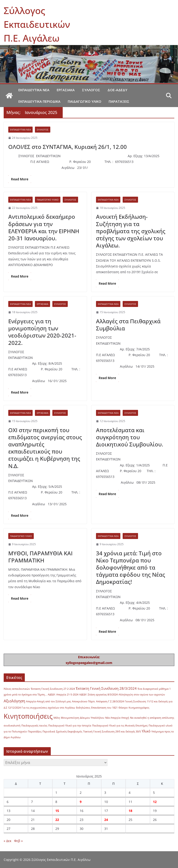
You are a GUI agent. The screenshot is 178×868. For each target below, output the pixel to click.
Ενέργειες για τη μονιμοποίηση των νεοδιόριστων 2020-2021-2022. (42, 332)
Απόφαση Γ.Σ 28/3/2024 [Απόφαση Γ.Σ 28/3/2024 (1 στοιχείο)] (110, 701)
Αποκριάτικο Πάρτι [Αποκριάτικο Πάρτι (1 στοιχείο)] (83, 701)
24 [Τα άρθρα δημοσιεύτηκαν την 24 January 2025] (106, 820)
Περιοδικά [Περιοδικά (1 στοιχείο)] (49, 732)
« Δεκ (7, 841)
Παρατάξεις (119, 101)
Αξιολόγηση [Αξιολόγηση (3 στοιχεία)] (14, 701)
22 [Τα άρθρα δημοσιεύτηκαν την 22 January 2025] (57, 820)
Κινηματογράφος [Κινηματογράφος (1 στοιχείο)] (139, 708)
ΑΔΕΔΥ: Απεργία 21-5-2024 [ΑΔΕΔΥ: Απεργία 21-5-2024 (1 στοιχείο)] (63, 695)
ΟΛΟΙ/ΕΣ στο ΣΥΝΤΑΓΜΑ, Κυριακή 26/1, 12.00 (68, 147)
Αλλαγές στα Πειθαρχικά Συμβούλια (128, 325)
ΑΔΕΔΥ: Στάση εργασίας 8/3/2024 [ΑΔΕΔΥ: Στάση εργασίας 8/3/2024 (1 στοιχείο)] (98, 695)
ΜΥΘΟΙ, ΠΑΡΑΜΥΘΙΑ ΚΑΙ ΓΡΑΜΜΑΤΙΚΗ (40, 557)
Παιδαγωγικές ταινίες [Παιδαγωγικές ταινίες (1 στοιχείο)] (34, 726)
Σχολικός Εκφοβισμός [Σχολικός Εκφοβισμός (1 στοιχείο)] (69, 732)
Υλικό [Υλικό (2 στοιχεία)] (146, 731)
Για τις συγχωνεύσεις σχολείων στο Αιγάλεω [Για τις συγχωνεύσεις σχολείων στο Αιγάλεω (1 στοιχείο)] (48, 708)
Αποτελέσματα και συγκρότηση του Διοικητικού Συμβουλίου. (130, 437)
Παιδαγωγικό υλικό (85, 101)
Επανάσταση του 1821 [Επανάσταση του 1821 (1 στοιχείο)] (104, 708)
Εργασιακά (66, 90)
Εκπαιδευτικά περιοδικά (39, 101)
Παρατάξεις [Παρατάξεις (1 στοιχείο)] (35, 732)
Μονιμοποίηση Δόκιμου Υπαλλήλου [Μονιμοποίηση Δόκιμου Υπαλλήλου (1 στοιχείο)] (83, 718)
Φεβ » (18, 841)
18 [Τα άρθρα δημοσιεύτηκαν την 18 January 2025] (130, 811)
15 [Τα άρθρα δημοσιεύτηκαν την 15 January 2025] (57, 811)
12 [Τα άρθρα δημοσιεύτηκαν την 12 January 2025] (155, 802)
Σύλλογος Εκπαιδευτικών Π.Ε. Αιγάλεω (37, 24)
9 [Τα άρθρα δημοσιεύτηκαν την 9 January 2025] (81, 802)
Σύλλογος (91, 90)
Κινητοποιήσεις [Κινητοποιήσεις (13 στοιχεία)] (28, 716)
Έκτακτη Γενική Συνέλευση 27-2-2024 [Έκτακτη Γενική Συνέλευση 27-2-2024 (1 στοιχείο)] (53, 689)
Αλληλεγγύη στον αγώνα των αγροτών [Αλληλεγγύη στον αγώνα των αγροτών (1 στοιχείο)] (142, 695)
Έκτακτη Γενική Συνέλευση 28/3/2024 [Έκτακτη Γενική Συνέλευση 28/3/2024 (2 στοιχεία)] (106, 688)
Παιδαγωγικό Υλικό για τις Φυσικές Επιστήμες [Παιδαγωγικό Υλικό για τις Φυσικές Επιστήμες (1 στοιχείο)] (120, 726)
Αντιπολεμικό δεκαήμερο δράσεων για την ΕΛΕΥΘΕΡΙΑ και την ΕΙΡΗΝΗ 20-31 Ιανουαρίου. (44, 227)
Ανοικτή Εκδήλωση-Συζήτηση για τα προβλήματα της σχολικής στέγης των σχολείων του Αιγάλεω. (131, 231)
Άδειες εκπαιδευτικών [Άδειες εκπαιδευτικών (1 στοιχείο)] (17, 689)
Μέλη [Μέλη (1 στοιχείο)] (57, 718)
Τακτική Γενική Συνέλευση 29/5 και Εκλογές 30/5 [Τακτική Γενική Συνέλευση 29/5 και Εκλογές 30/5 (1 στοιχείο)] (112, 732)
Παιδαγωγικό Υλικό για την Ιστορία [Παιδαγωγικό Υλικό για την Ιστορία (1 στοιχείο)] (70, 726)
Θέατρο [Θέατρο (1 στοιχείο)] (123, 708)
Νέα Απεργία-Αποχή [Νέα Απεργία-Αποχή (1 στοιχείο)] (117, 718)
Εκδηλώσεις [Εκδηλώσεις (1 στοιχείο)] (83, 708)
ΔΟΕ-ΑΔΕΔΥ (117, 90)
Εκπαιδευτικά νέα (34, 90)
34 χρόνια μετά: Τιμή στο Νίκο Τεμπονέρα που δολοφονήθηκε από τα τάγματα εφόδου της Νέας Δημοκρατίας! (131, 567)
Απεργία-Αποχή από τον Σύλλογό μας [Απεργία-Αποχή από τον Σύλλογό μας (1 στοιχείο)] (48, 701)
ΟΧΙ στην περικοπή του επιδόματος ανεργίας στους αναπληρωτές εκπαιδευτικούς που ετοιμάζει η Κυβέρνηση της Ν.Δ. (45, 448)
